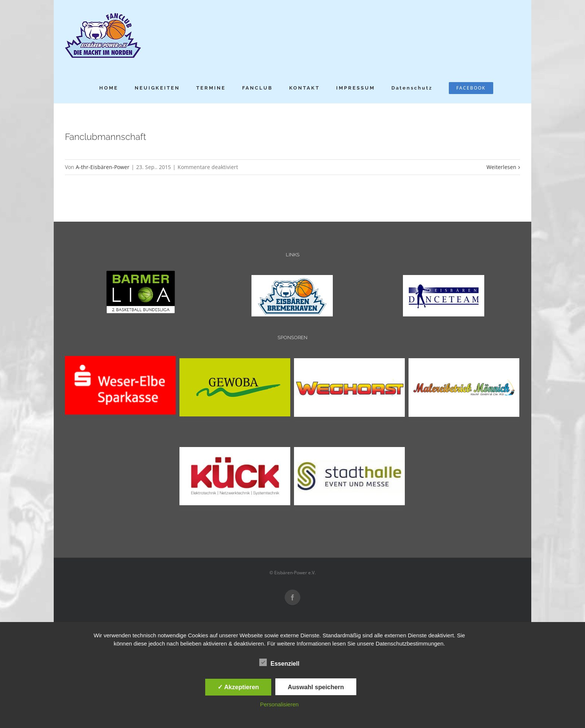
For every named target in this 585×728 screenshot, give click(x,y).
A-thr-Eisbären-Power (103, 167)
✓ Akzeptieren (238, 687)
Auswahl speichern (316, 687)
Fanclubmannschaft (106, 137)
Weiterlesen (501, 167)
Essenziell (279, 663)
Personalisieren (279, 704)
